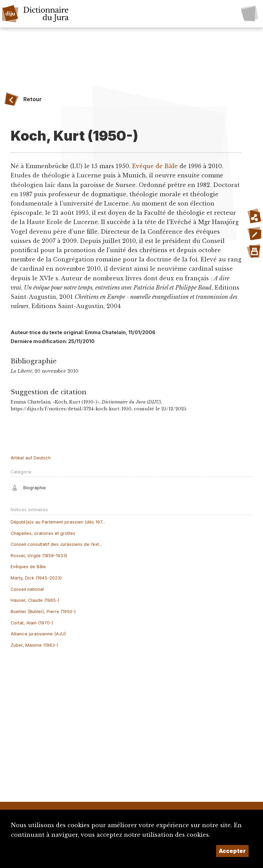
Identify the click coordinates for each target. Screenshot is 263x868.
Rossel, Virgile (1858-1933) (39, 556)
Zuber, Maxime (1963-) (34, 645)
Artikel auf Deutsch (31, 458)
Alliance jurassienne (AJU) (38, 634)
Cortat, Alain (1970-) (32, 623)
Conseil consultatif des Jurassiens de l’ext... (56, 544)
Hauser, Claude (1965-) (35, 600)
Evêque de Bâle (155, 166)
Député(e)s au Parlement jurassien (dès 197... (58, 522)
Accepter (232, 851)
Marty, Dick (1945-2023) (36, 578)
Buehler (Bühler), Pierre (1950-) (43, 612)
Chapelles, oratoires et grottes (43, 533)
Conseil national (27, 589)
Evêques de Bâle (28, 567)
